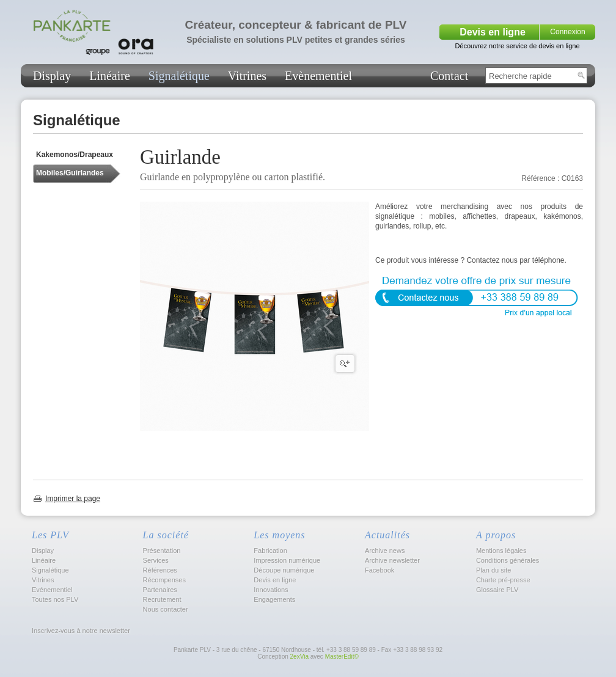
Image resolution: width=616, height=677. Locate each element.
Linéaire (110, 76)
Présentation (162, 551)
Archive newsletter (392, 560)
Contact (449, 76)
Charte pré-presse (503, 580)
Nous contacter (166, 609)
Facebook (380, 570)
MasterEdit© (342, 657)
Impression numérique (287, 560)
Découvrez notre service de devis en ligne (517, 46)
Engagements (274, 599)
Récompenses (164, 580)
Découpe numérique (284, 570)
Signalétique (179, 76)
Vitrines (247, 76)
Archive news (385, 551)
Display (52, 76)
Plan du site (493, 570)
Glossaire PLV (497, 590)
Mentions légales (501, 551)
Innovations (271, 590)
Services (156, 560)
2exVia (299, 657)
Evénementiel (52, 590)
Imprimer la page (73, 499)
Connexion (567, 32)
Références (160, 570)
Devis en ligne (493, 32)
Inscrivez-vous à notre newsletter (80, 631)
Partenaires (160, 590)
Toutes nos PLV (55, 599)
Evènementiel (318, 76)
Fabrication (270, 551)
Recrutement (162, 599)
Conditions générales (508, 560)
